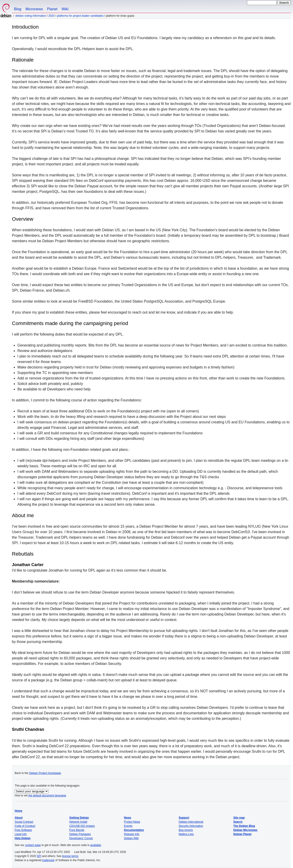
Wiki (65, 9)
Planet (52, 9)
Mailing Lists (186, 834)
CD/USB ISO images (82, 826)
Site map (239, 818)
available (96, 845)
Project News (132, 822)
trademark (48, 860)
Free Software (23, 830)
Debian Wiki (131, 838)
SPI (39, 856)
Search (238, 822)
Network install (78, 822)
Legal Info (21, 834)
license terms (70, 856)
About (19, 818)
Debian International (191, 822)
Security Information (191, 826)
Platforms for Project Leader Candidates (80, 16)
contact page (33, 845)
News (128, 818)
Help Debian (23, 838)
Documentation (134, 830)
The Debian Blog (244, 826)
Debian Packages (80, 834)
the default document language (47, 795)
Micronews (34, 9)
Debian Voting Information (31, 16)
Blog (18, 9)
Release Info (132, 834)
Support (184, 818)
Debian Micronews (245, 830)
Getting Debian (79, 818)
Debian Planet (242, 834)
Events (128, 826)
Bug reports (186, 830)
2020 (51, 16)
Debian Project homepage (45, 773)
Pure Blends (77, 830)
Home (18, 811)
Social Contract (24, 822)
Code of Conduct (25, 826)
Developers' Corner (81, 838)
